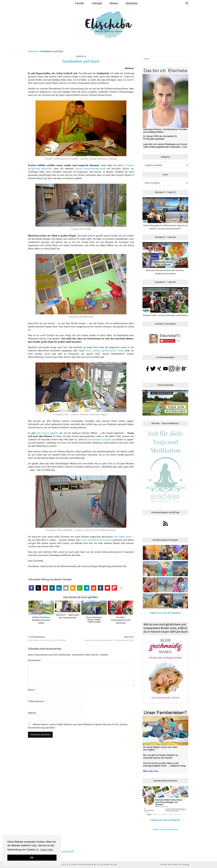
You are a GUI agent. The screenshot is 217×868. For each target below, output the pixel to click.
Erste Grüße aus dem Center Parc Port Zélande (47, 639)
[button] (31, 588)
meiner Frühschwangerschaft (90, 169)
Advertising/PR (66, 852)
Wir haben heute (123, 537)
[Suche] (187, 3)
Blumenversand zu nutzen (98, 440)
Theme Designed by (174, 865)
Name (32, 690)
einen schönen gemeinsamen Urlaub (105, 351)
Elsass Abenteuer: (94, 620)
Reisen (114, 3)
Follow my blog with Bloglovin (165, 829)
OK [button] (32, 858)
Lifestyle (97, 3)
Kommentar (35, 660)
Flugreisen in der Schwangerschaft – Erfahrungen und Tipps (109, 639)
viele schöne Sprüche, (47, 433)
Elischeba (132, 3)
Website (32, 713)
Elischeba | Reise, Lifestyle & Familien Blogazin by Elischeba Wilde (77, 865)
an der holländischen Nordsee (96, 540)
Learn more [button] (47, 850)
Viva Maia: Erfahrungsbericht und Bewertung (121, 620)
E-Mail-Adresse (36, 701)
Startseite (33, 51)
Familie (80, 3)
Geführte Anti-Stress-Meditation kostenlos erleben (41, 620)
